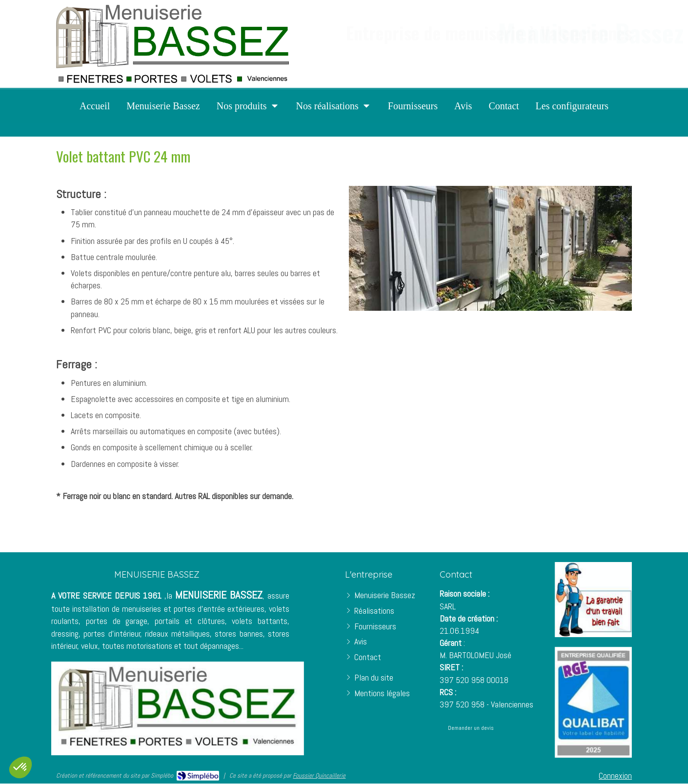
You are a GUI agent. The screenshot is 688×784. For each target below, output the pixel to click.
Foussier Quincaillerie (319, 775)
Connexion (615, 775)
